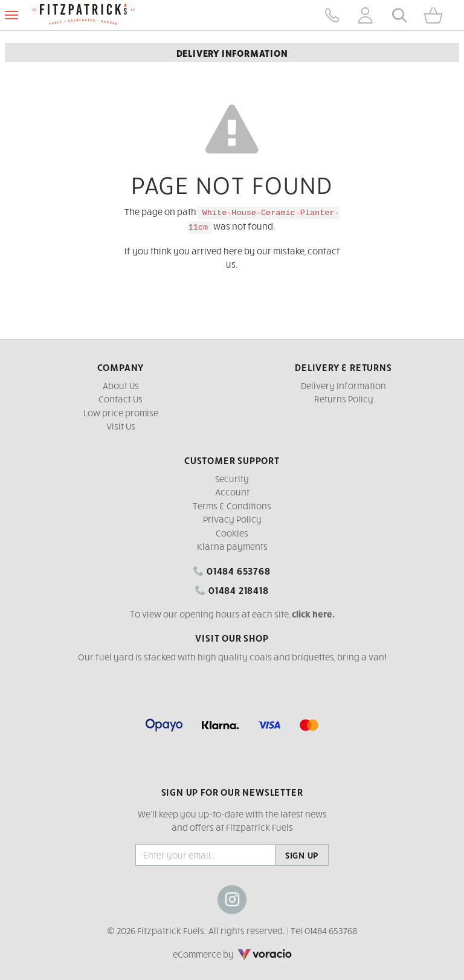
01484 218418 (232, 590)
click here (312, 614)
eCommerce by (232, 954)
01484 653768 (232, 570)
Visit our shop (232, 637)
